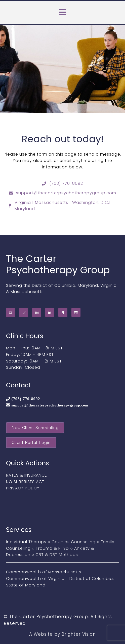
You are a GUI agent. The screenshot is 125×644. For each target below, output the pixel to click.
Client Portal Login (31, 443)
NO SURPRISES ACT (25, 482)
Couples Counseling (74, 542)
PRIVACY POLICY (23, 488)
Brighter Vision (79, 634)
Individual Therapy (26, 542)
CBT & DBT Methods (57, 555)
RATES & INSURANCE (27, 475)
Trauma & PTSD (52, 548)
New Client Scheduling (35, 428)
